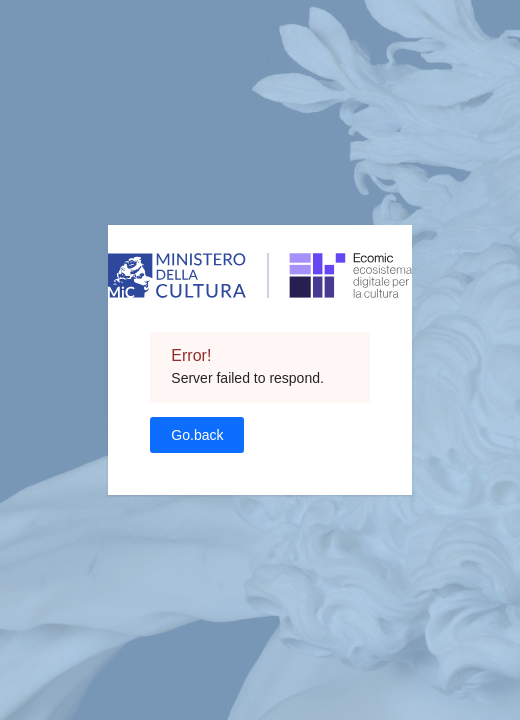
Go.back (197, 435)
